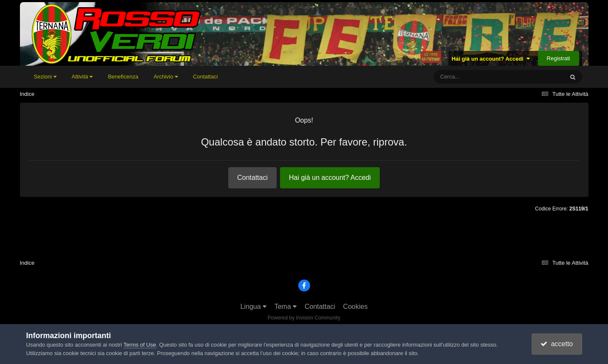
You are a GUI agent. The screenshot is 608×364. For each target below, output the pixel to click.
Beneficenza (123, 77)
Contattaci (206, 77)
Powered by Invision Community (304, 318)
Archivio (166, 77)
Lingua (254, 307)
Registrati (559, 58)
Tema (286, 307)
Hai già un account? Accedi (491, 59)
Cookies (356, 307)
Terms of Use (140, 345)
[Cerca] (480, 77)
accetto (557, 344)
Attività (82, 77)
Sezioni (45, 77)
